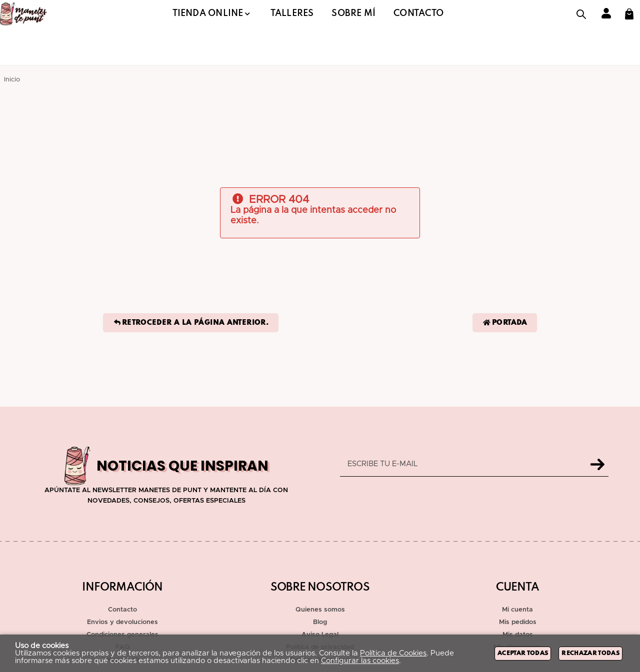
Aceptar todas (523, 654)
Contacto (122, 610)
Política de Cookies (393, 653)
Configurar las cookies (360, 661)
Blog (320, 622)
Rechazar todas (590, 654)
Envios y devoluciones (122, 622)
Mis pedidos (518, 622)
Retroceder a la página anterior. (191, 323)
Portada (505, 323)
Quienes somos (320, 610)
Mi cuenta (517, 610)
